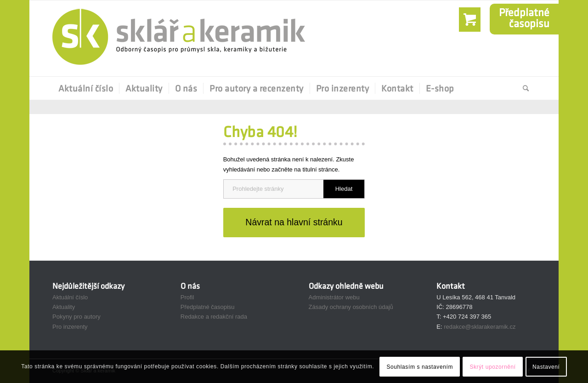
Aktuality (64, 307)
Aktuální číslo (70, 297)
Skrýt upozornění (492, 367)
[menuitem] (86, 88)
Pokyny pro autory (76, 317)
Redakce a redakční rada (214, 317)
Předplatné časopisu (208, 307)
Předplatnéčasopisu (524, 18)
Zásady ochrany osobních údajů (351, 307)
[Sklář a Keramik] (179, 38)
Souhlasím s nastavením (420, 367)
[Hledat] (523, 88)
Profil (187, 297)
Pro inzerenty (70, 327)
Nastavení (546, 367)
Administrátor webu (334, 297)
